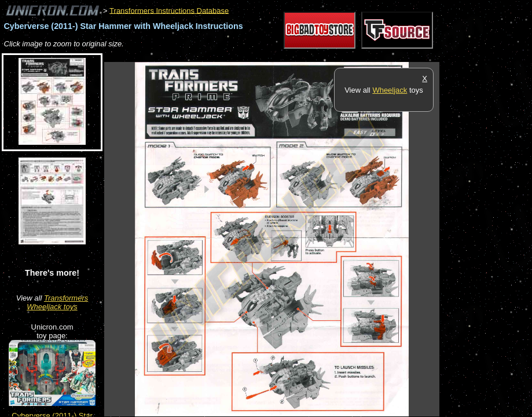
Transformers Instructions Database (169, 10)
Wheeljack (390, 90)
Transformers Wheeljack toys (57, 302)
